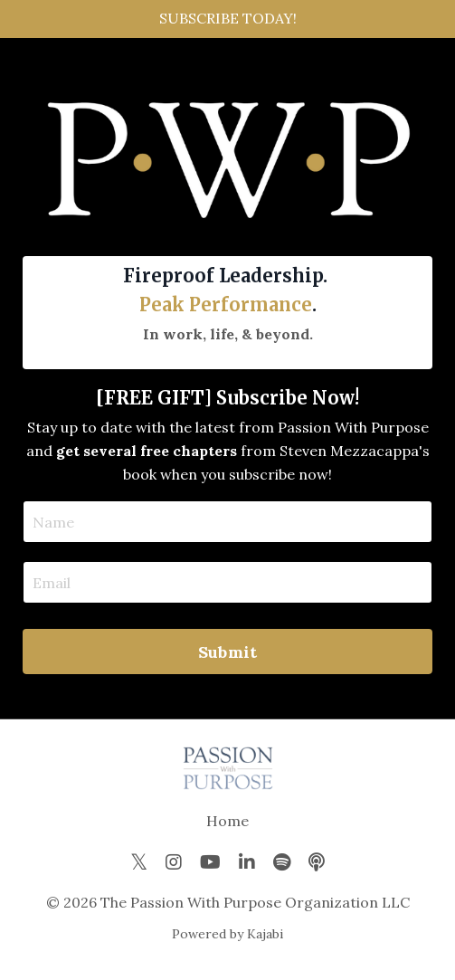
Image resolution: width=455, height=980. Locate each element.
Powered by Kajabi (227, 934)
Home (227, 821)
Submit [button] (228, 652)
